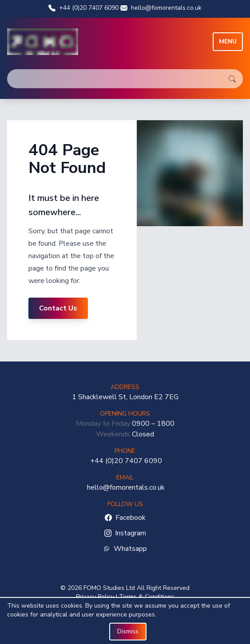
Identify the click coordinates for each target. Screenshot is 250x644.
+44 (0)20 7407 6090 (83, 8)
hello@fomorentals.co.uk (161, 8)
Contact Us (58, 308)
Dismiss (128, 631)
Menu (228, 41)
